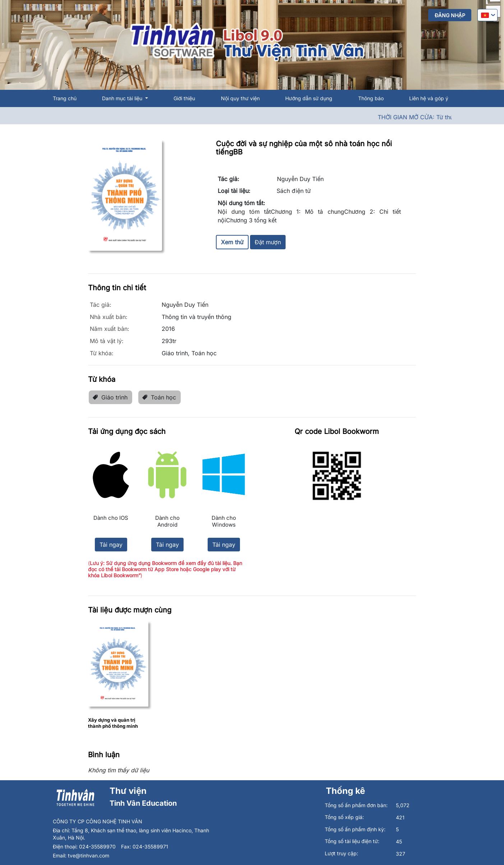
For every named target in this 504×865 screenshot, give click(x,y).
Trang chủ (65, 98)
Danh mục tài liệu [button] (123, 98)
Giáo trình (110, 397)
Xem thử (232, 242)
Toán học (159, 397)
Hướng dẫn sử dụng (309, 98)
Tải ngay (111, 545)
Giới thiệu (184, 98)
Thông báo (371, 98)
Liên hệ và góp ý (429, 98)
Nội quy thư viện (240, 98)
